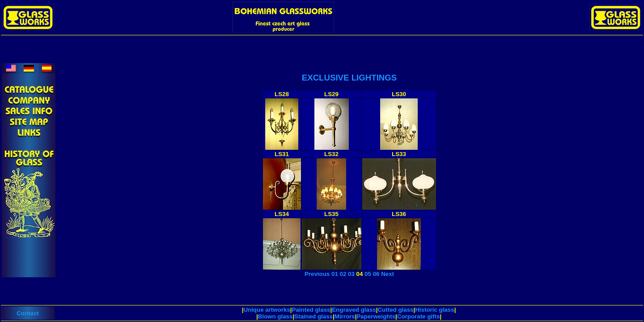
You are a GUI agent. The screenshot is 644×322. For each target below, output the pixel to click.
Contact (28, 313)
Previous (317, 274)
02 (343, 274)
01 (335, 274)
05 (368, 274)
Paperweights (376, 316)
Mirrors (345, 316)
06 (376, 274)
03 (351, 274)
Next (388, 274)
